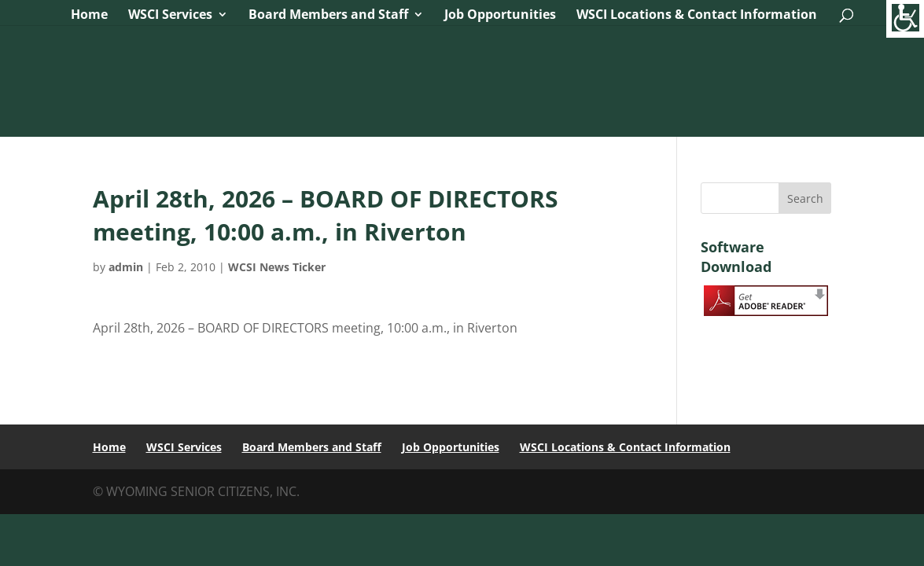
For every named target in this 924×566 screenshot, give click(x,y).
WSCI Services (170, 16)
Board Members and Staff (328, 16)
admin (126, 267)
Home (89, 16)
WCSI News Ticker (277, 267)
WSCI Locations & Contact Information (697, 16)
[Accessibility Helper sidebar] (905, 19)
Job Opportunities (500, 16)
